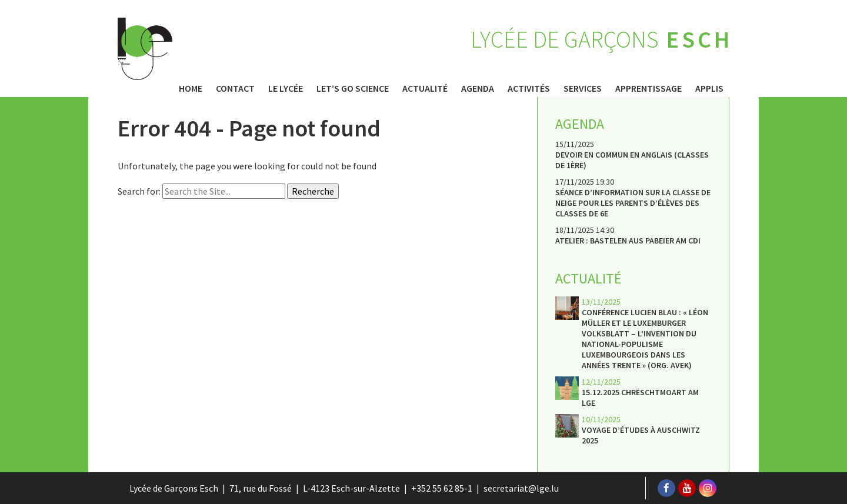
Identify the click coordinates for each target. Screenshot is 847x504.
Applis (709, 88)
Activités (529, 88)
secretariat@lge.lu (521, 488)
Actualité (425, 88)
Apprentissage (648, 88)
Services (583, 88)
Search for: (139, 191)
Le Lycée (286, 88)
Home (191, 88)
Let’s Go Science (353, 88)
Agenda (478, 88)
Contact (235, 88)
